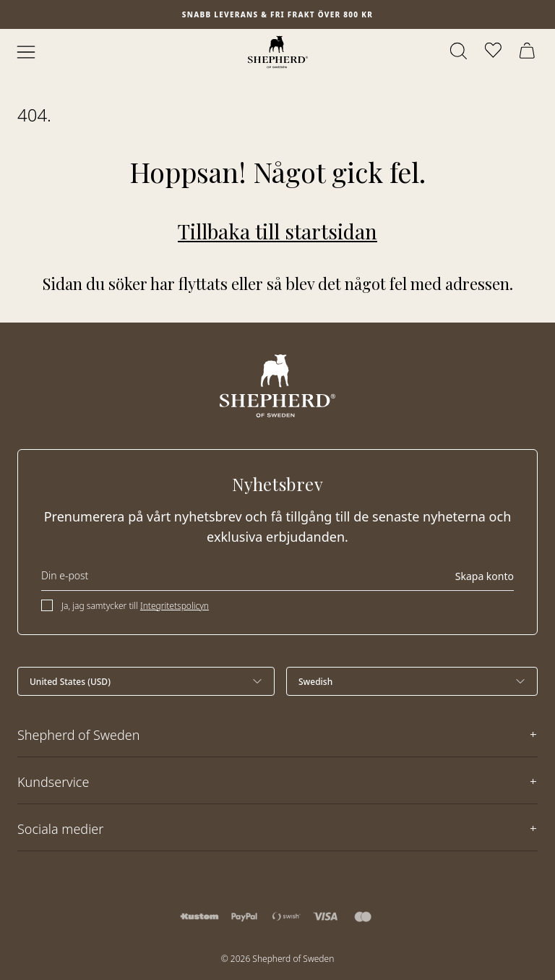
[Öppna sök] (460, 52)
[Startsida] (278, 52)
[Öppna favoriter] (494, 52)
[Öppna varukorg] (529, 52)
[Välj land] (146, 681)
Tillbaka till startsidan (277, 231)
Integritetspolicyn (175, 606)
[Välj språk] (412, 681)
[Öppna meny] (26, 52)
